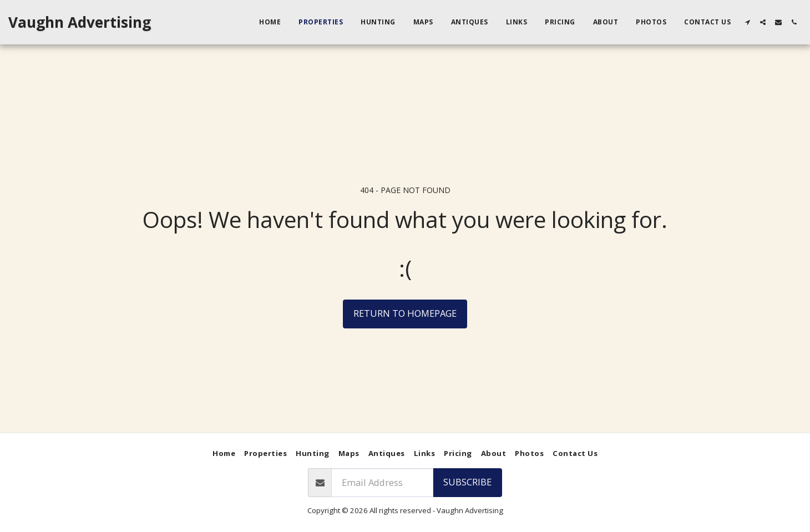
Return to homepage (405, 313)
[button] (747, 22)
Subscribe (467, 482)
